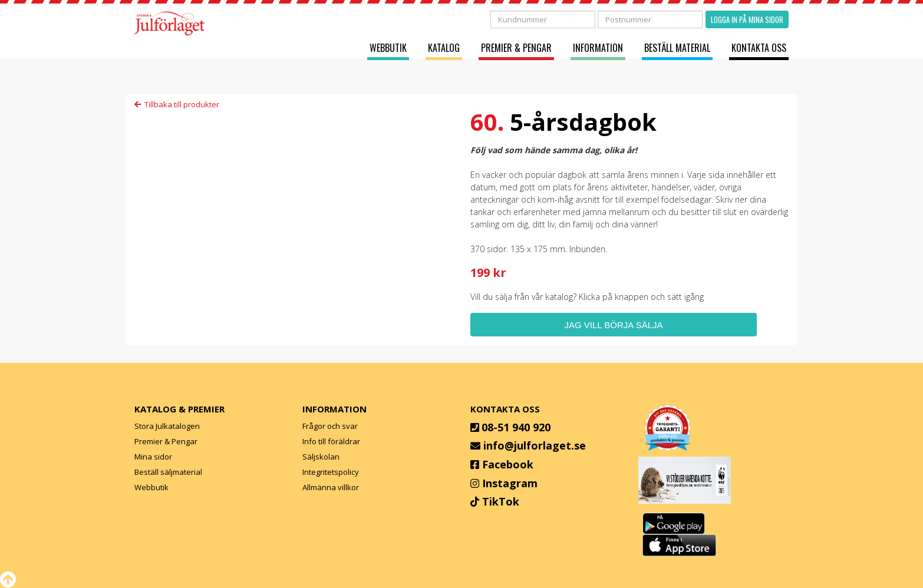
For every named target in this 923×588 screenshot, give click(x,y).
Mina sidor (153, 457)
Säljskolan (321, 457)
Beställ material (677, 48)
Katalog (444, 48)
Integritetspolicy (331, 472)
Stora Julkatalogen (167, 426)
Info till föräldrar (331, 441)
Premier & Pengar (516, 48)
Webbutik (388, 48)
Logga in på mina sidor (747, 19)
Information (598, 48)
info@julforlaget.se (535, 445)
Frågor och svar (330, 426)
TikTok (501, 501)
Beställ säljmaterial (168, 472)
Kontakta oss (759, 48)
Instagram (510, 483)
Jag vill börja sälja (613, 325)
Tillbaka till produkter (177, 104)
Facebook (508, 464)
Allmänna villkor (331, 487)
